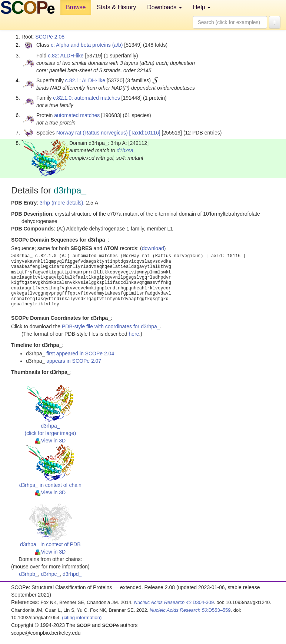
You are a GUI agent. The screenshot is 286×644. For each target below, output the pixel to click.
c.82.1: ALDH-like (85, 80)
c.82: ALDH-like (66, 56)
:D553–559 (190, 610)
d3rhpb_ (28, 574)
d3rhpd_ (72, 574)
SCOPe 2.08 (50, 37)
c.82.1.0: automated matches (87, 98)
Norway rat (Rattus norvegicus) (92, 133)
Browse (76, 7)
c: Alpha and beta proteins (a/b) (87, 45)
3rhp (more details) (61, 203)
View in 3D (50, 441)
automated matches (77, 115)
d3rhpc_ (51, 574)
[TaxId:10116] (145, 133)
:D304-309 (174, 602)
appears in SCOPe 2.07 (74, 361)
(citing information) (82, 618)
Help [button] (202, 7)
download (153, 248)
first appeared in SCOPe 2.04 (80, 353)
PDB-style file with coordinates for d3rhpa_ (111, 326)
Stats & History (116, 7)
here (134, 334)
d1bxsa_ (127, 150)
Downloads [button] (164, 7)
